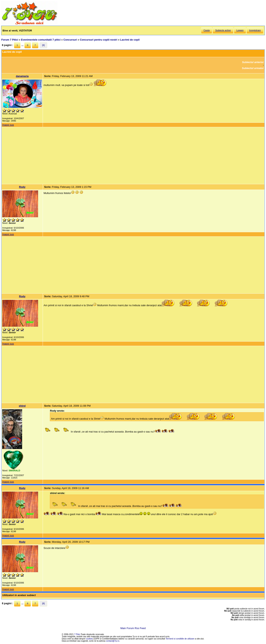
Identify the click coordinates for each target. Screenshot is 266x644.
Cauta (207, 30)
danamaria (22, 76)
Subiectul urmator (253, 68)
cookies (89, 639)
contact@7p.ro (113, 641)
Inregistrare (255, 30)
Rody (22, 187)
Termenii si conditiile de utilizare (180, 639)
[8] (43, 45)
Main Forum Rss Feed (133, 628)
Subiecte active (223, 30)
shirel (22, 406)
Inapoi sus (8, 125)
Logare (240, 30)
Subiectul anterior (253, 62)
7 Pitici (77, 634)
